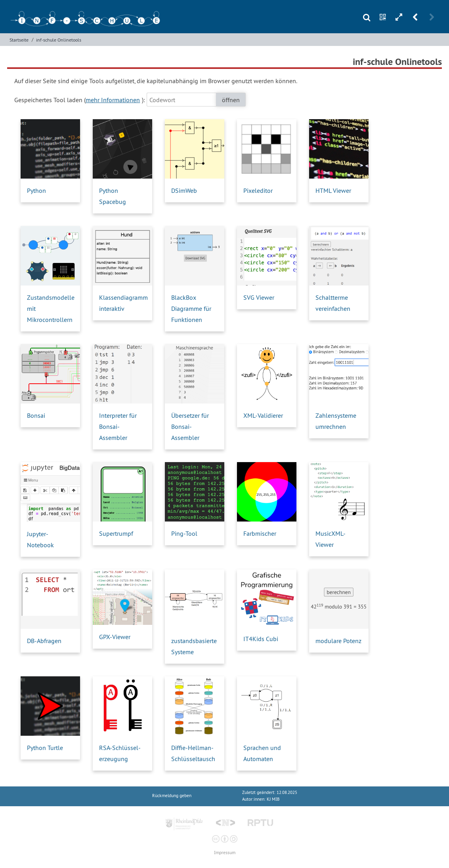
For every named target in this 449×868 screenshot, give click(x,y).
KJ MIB (273, 799)
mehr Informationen (113, 100)
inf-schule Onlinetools (59, 40)
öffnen (231, 100)
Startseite (19, 40)
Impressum (225, 853)
